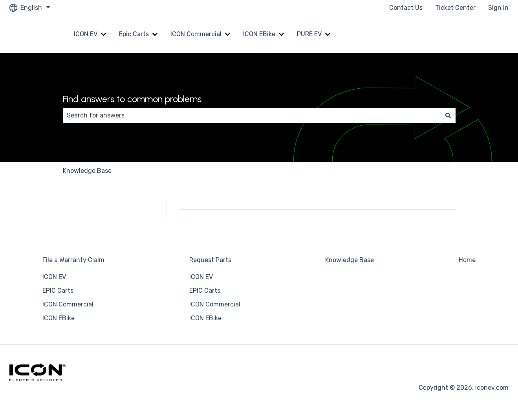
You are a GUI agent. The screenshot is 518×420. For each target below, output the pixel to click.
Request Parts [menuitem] (210, 260)
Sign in (498, 8)
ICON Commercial (196, 34)
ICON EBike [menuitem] (59, 318)
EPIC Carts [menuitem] (58, 291)
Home (492, 34)
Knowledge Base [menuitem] (350, 260)
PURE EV (309, 34)
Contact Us (406, 8)
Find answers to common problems (132, 99)
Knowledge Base (87, 171)
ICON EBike (259, 34)
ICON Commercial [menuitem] (68, 304)
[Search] (448, 116)
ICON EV (86, 34)
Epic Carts (134, 34)
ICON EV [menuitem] (54, 277)
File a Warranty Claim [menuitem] (73, 260)
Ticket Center (455, 8)
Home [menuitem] (467, 260)
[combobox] (252, 116)
